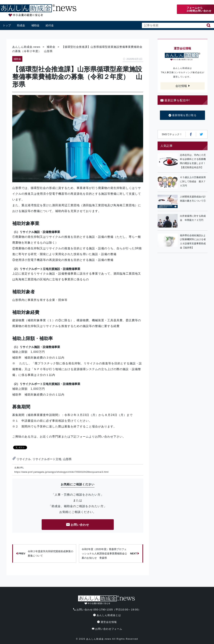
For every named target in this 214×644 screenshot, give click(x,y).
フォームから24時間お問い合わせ (199, 9)
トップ (7, 25)
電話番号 (149, 9)
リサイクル (24, 459)
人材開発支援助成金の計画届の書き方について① (193, 199)
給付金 (50, 25)
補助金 (35, 25)
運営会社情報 (107, 622)
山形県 (67, 459)
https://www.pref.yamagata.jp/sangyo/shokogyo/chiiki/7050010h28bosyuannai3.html (62, 472)
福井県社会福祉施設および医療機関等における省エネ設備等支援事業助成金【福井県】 (193, 241)
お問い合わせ (78, 525)
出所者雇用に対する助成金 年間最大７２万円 (193, 218)
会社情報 (181, 86)
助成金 (21, 25)
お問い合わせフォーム (107, 629)
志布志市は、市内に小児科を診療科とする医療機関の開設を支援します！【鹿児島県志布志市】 (193, 161)
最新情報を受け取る (183, 115)
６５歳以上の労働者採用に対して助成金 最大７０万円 (193, 181)
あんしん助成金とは (107, 615)
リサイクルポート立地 (47, 459)
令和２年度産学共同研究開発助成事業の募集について (45, 553)
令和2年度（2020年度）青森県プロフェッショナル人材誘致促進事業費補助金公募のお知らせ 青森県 (110, 553)
